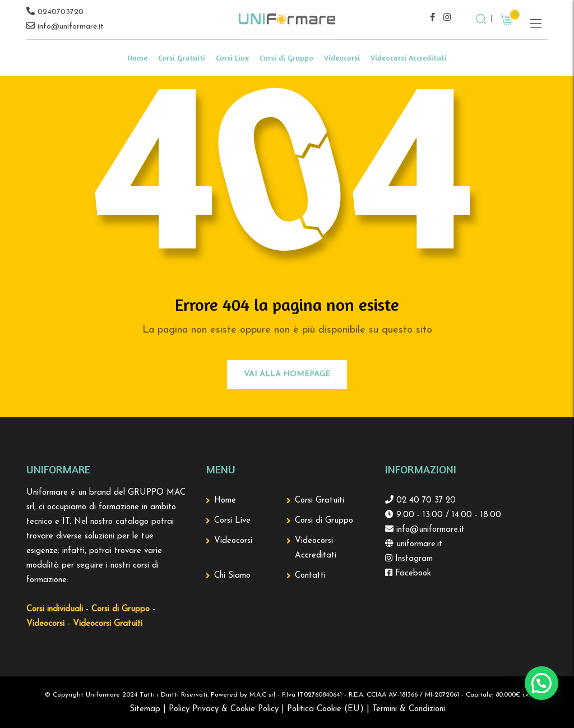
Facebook (412, 573)
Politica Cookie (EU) (325, 709)
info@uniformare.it (71, 27)
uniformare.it (418, 544)
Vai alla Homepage (287, 374)
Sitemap (145, 709)
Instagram (413, 559)
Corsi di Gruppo (286, 57)
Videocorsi (342, 57)
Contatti (310, 576)
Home (137, 57)
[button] (541, 683)
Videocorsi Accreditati (409, 57)
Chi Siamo (232, 576)
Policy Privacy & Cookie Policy (224, 709)
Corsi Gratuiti (182, 57)
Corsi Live (232, 57)
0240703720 (61, 12)
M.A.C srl (262, 695)
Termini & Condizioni (409, 709)
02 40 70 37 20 (425, 501)
